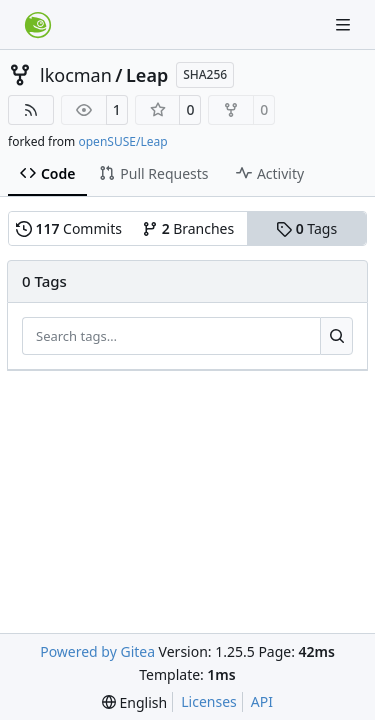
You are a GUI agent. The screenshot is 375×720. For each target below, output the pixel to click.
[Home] (38, 25)
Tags (306, 228)
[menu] (134, 702)
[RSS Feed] (31, 110)
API (262, 701)
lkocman (76, 75)
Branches (188, 228)
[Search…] (336, 336)
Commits (69, 228)
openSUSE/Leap (122, 141)
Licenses (209, 701)
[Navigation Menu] (345, 24)
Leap (147, 75)
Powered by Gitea (97, 651)
